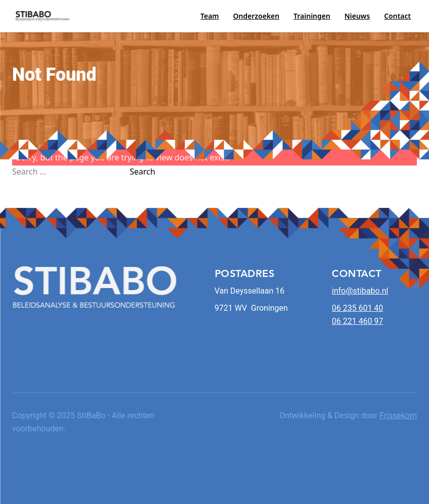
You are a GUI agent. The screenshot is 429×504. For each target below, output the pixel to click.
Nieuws (357, 16)
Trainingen (312, 16)
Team (209, 16)
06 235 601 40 (357, 308)
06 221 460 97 (357, 321)
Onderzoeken (256, 16)
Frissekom (398, 415)
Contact (397, 16)
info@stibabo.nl (360, 291)
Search (142, 172)
